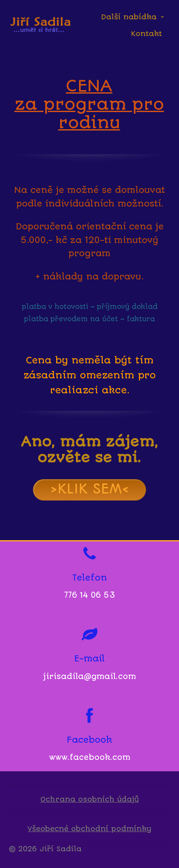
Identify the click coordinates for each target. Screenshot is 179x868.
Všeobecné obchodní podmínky (89, 829)
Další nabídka (129, 17)
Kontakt (147, 34)
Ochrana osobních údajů (90, 799)
